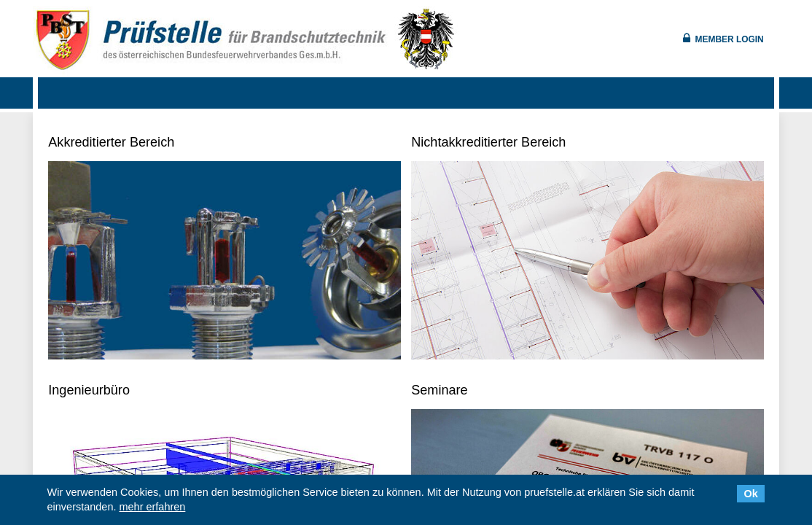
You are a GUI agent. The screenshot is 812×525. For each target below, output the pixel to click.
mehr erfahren (152, 507)
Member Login (730, 39)
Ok (751, 494)
